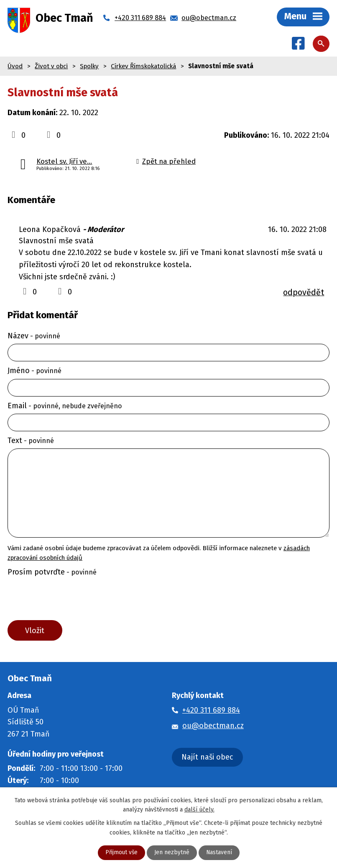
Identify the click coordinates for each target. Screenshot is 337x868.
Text (31, 441)
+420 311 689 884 (211, 711)
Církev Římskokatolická (143, 67)
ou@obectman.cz (213, 727)
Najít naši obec (207, 758)
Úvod (15, 67)
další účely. (199, 809)
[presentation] (68, 601)
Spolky (89, 67)
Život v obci (51, 67)
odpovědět (304, 293)
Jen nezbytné (172, 853)
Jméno (34, 371)
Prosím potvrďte (52, 572)
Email (65, 406)
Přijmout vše (121, 853)
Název (34, 336)
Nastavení (219, 853)
